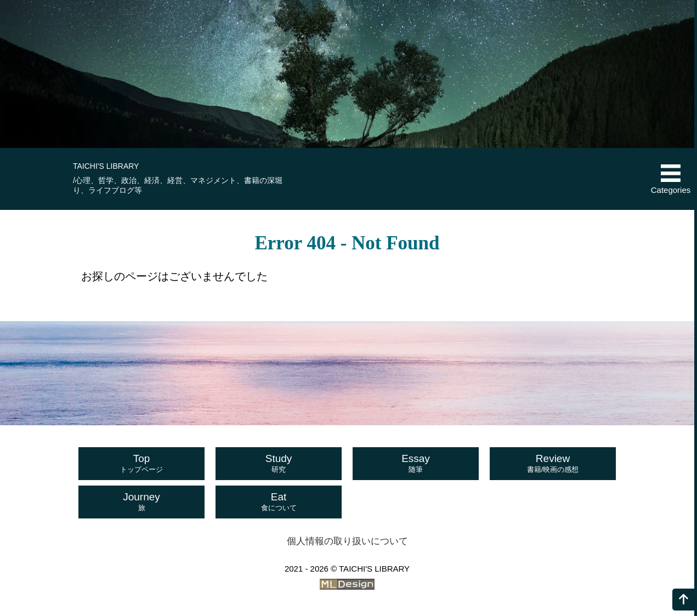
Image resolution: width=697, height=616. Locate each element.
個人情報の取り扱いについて (347, 541)
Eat (279, 502)
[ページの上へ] (683, 600)
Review (553, 464)
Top (141, 464)
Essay (416, 464)
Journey (141, 502)
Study (279, 464)
